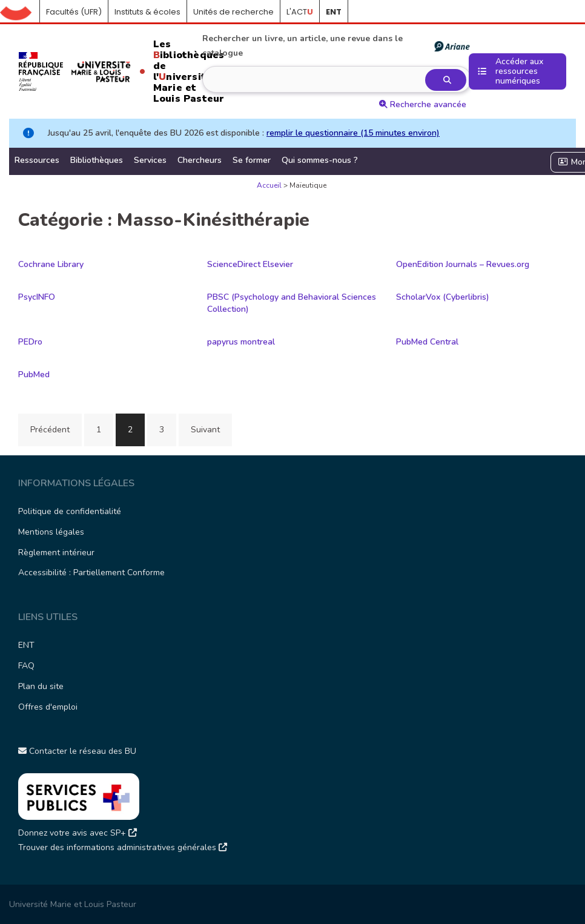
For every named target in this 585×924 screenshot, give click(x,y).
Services (150, 160)
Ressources (37, 160)
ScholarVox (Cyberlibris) (443, 297)
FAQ (26, 666)
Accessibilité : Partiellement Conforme (91, 573)
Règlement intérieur (56, 553)
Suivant (205, 430)
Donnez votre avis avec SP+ (78, 833)
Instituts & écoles (147, 12)
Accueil (20, 12)
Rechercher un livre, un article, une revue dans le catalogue (335, 46)
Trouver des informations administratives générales (123, 847)
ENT (26, 645)
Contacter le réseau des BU (77, 751)
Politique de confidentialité (70, 511)
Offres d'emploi (48, 707)
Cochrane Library (51, 264)
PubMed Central (427, 342)
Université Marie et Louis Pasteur (73, 904)
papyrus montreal (241, 342)
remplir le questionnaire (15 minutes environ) (353, 133)
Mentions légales (51, 532)
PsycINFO (37, 297)
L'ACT (300, 12)
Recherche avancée (423, 104)
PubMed (34, 375)
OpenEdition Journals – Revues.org (463, 264)
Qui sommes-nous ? (320, 160)
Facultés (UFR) (74, 12)
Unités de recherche (233, 12)
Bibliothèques (97, 160)
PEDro (30, 342)
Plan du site (41, 686)
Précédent (50, 430)
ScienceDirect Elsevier (250, 264)
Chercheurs (200, 160)
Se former (252, 160)
